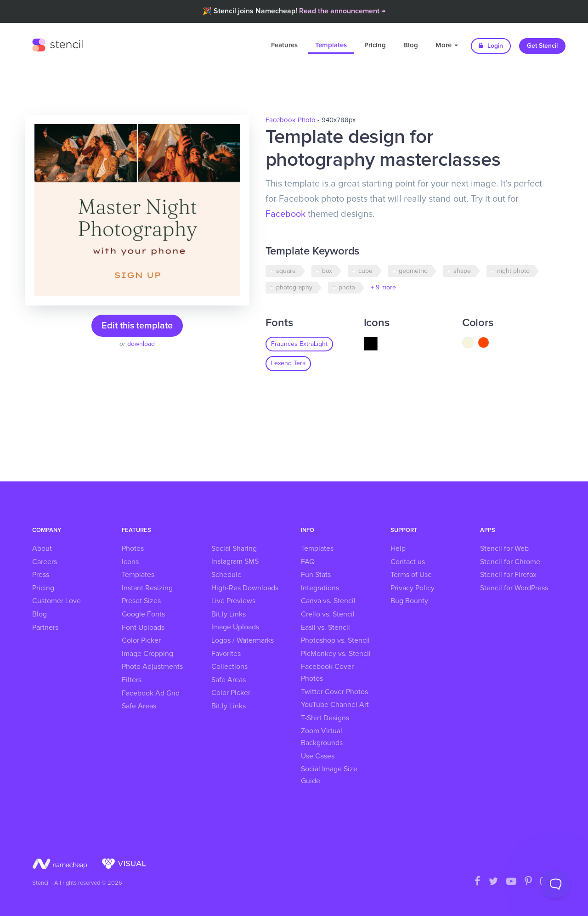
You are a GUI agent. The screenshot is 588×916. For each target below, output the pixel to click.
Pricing (375, 45)
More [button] (447, 45)
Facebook (286, 214)
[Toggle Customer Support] (556, 884)
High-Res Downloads (245, 588)
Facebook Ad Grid (151, 693)
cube (365, 271)
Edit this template (137, 326)
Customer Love (57, 601)
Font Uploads (143, 628)
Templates (331, 45)
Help (398, 548)
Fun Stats (316, 575)
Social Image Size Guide (329, 775)
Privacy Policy (413, 588)
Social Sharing (234, 548)
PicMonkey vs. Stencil (336, 654)
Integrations (320, 588)
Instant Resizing (147, 588)
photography (294, 288)
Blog (411, 45)
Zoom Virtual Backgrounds (322, 737)
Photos (133, 548)
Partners (45, 628)
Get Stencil (542, 46)
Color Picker (141, 640)
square (286, 271)
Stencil (57, 44)
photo (347, 288)
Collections (229, 667)
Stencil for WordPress (514, 588)
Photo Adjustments (152, 667)
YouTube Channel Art (335, 705)
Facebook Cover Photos (327, 673)
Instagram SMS (235, 561)
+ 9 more (383, 288)
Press (41, 575)
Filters (132, 680)
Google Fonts (143, 614)
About (42, 548)
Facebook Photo (291, 120)
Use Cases (318, 756)
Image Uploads (235, 627)
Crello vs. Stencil (328, 614)
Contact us (408, 562)
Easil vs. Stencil (325, 628)
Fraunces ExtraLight (299, 344)
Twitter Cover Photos (334, 692)
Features (284, 45)
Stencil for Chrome (510, 562)
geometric (413, 271)
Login (491, 46)
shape (462, 271)
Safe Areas (139, 706)
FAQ (308, 562)
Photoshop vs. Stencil (335, 640)
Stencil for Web (504, 548)
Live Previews (233, 601)
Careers (45, 562)
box (327, 271)
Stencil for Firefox (508, 575)
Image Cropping (147, 654)
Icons (130, 562)
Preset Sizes (141, 601)
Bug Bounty (409, 601)
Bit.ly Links (229, 614)
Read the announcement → (342, 11)
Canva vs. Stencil (328, 601)
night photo (513, 271)
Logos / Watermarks (243, 640)
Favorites (226, 654)
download (141, 344)
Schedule (226, 575)
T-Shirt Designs (325, 718)
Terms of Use (411, 575)
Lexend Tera (288, 363)
